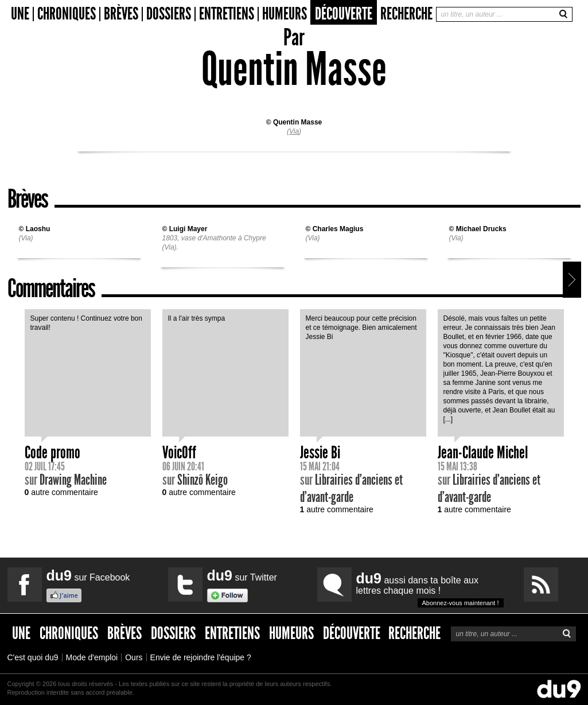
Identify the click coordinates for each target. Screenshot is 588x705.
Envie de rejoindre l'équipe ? (201, 657)
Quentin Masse (297, 122)
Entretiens (227, 14)
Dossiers (169, 14)
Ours (134, 657)
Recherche (406, 14)
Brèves (121, 14)
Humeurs (285, 14)
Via (294, 131)
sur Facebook (88, 575)
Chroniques (67, 14)
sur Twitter (242, 575)
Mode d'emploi (92, 657)
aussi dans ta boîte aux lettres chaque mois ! (430, 589)
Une (20, 14)
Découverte (344, 14)
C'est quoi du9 (33, 657)
